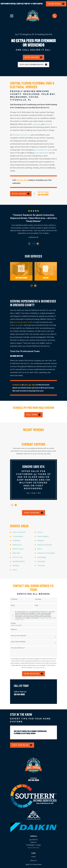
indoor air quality (17, 325)
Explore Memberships (33, 65)
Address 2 (14, 629)
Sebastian (41, 561)
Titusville (41, 566)
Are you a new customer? (19, 636)
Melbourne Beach (45, 545)
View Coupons (34, 513)
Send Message (33, 674)
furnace (17, 322)
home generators (41, 153)
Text (28, 493)
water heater (28, 322)
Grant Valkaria (43, 536)
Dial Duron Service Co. (21, 135)
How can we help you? (18, 648)
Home (33, 857)
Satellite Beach (19, 561)
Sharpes (16, 566)
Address (13, 623)
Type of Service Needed (18, 642)
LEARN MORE (56, 4)
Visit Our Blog (22, 745)
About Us (33, 861)
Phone (13, 605)
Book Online (33, 57)
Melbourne (17, 545)
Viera (15, 570)
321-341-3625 (43, 195)
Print (39, 493)
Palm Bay (16, 553)
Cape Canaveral (19, 532)
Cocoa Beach (18, 536)
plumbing (37, 124)
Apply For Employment (34, 864)
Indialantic (17, 541)
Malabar (41, 541)
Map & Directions (33, 848)
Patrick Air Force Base (46, 553)
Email (33, 493)
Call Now (33, 415)
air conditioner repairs (44, 150)
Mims (40, 549)
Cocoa (40, 532)
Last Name (38, 599)
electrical (48, 124)
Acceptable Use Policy (46, 618)
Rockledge (42, 557)
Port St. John (18, 557)
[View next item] (38, 244)
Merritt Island (18, 549)
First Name (14, 599)
